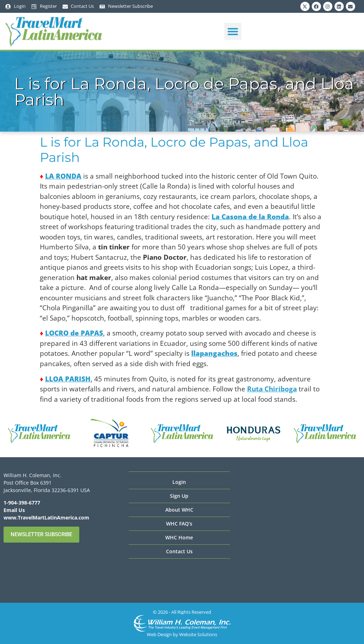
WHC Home (179, 537)
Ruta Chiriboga (272, 389)
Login (179, 482)
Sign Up (179, 496)
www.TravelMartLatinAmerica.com (46, 518)
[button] (233, 31)
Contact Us (179, 551)
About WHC (179, 510)
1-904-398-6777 (22, 503)
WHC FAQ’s (179, 524)
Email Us (14, 510)
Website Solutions (198, 634)
